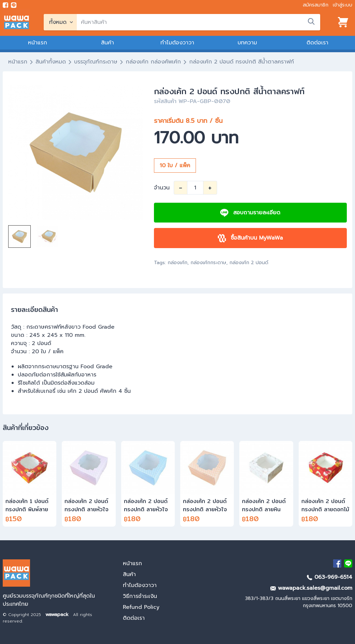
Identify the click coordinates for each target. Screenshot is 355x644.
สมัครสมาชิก (316, 5)
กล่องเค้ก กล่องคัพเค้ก (153, 62)
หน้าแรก (38, 43)
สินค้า (108, 43)
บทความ (247, 43)
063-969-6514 (330, 577)
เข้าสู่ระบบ (343, 5)
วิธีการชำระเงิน (140, 596)
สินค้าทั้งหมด (51, 62)
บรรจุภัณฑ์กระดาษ (96, 62)
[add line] (14, 5)
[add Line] (348, 563)
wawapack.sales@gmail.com (311, 588)
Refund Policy (141, 607)
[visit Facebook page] (5, 5)
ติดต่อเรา (317, 43)
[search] (198, 22)
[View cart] (343, 22)
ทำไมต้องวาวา (177, 43)
